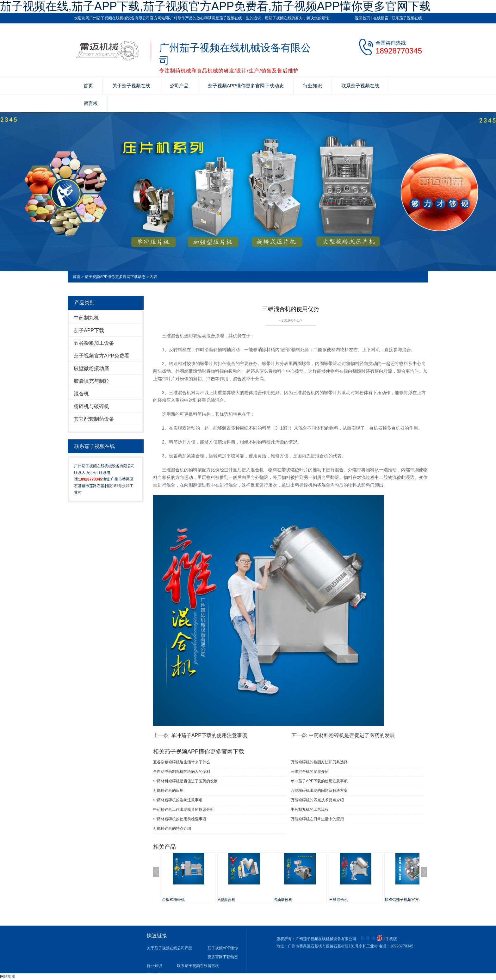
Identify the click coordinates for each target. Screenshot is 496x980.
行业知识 (313, 86)
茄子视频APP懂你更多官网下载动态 (246, 86)
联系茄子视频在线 (407, 18)
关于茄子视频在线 (131, 86)
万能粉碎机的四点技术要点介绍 (317, 800)
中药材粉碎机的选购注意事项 (178, 800)
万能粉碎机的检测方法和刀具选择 (319, 762)
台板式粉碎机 (173, 900)
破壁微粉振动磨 (91, 368)
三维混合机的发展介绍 (310, 772)
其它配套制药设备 (94, 419)
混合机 (81, 394)
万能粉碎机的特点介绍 (172, 828)
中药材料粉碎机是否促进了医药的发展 (352, 735)
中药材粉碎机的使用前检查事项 (180, 819)
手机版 (391, 939)
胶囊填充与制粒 (91, 381)
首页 (88, 86)
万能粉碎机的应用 (168, 791)
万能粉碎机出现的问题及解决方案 (319, 791)
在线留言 (381, 18)
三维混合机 (338, 900)
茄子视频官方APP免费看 (102, 356)
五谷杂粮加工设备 (94, 343)
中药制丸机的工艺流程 (310, 809)
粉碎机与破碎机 (91, 406)
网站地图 (8, 977)
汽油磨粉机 (283, 900)
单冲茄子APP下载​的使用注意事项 (209, 735)
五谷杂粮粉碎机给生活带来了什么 (182, 762)
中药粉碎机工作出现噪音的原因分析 (183, 809)
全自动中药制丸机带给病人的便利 (182, 772)
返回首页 (363, 18)
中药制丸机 (86, 318)
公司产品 (179, 86)
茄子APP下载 (89, 330)
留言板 (91, 103)
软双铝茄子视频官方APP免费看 (411, 900)
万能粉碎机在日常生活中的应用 (317, 819)
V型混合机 (226, 900)
